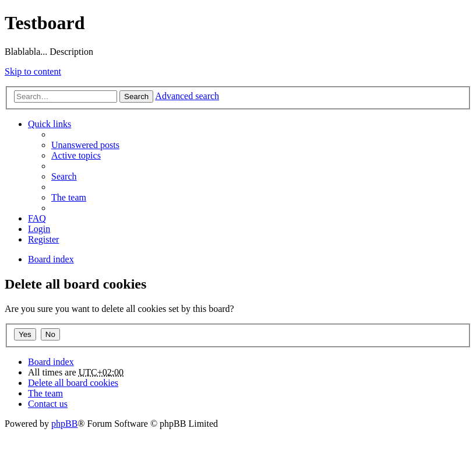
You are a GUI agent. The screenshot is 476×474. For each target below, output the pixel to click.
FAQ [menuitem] (37, 218)
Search (136, 96)
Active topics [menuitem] (76, 155)
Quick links (50, 124)
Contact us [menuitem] (48, 404)
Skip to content (33, 71)
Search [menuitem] (64, 176)
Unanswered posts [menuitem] (85, 145)
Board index (51, 362)
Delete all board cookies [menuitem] (73, 383)
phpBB (64, 424)
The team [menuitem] (69, 197)
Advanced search (187, 96)
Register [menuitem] (43, 239)
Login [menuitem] (39, 229)
